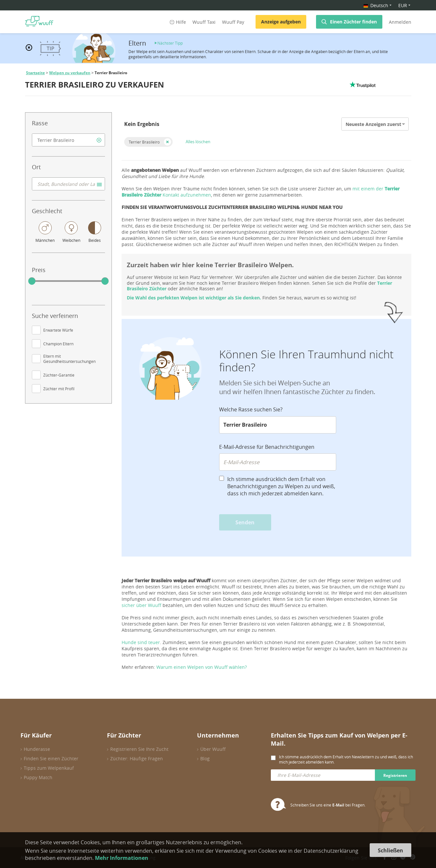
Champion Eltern (58, 344)
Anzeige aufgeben (281, 22)
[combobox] (68, 140)
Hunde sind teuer (141, 642)
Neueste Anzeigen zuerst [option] (373, 124)
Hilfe (177, 22)
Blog (205, 758)
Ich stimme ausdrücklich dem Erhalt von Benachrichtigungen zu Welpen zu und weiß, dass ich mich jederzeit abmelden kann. (281, 486)
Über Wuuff (213, 749)
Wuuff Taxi (204, 22)
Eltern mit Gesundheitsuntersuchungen (69, 359)
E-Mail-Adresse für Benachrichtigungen (267, 447)
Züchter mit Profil (59, 389)
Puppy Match (38, 777)
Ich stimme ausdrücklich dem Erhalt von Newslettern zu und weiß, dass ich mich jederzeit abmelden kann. (346, 759)
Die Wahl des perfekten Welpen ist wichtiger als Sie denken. (194, 298)
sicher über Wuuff (141, 605)
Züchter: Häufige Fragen (137, 758)
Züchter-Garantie (59, 375)
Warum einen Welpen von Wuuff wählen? (202, 667)
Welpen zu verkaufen (70, 73)
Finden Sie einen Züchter (51, 758)
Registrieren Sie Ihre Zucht (139, 749)
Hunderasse (37, 749)
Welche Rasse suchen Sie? (251, 409)
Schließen (390, 850)
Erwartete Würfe (58, 330)
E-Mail (338, 805)
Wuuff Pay (233, 22)
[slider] (32, 281)
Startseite (35, 73)
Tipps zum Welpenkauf (49, 768)
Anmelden (400, 22)
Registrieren (395, 775)
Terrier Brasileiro (144, 142)
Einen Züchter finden (353, 22)
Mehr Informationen (122, 858)
